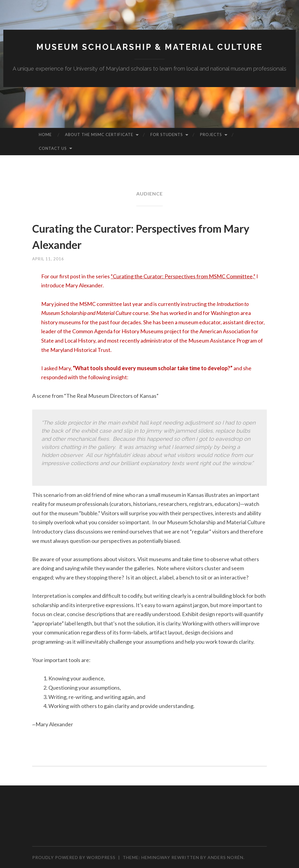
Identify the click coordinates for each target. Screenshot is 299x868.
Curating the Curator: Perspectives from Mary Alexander (137, 236)
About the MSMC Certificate (99, 135)
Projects (211, 135)
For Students (167, 135)
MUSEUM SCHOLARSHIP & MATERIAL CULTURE (149, 47)
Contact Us (53, 148)
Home (45, 135)
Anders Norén (225, 857)
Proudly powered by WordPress (74, 857)
